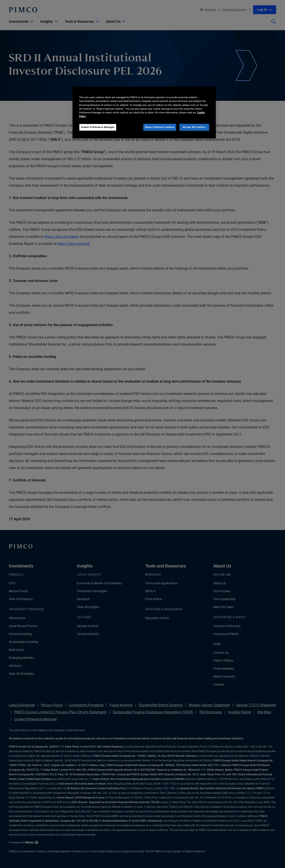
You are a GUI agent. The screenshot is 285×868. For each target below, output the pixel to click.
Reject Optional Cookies (160, 127)
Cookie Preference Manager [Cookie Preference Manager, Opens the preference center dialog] (98, 127)
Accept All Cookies (194, 127)
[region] (144, 112)
